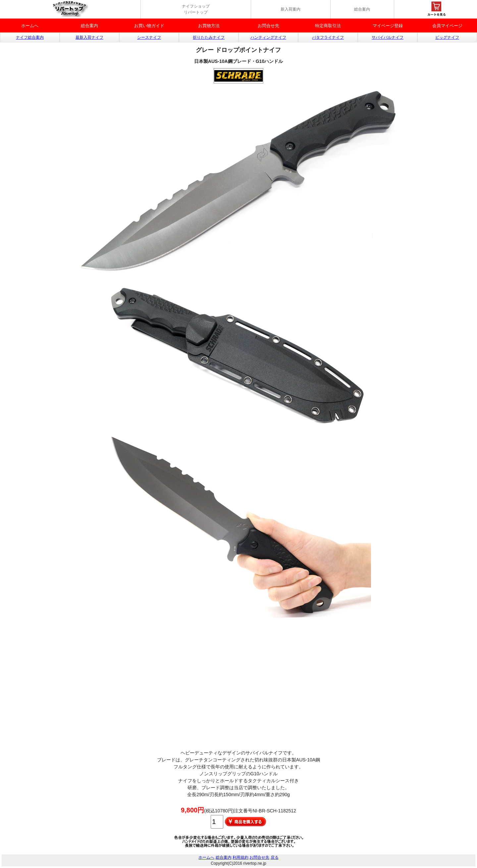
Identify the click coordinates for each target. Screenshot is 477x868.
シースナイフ (149, 37)
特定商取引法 (328, 26)
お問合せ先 (268, 26)
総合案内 (362, 9)
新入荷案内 (291, 9)
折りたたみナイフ (209, 37)
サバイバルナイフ (388, 37)
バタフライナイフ (328, 37)
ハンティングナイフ (268, 37)
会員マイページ (447, 26)
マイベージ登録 (388, 26)
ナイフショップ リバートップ (196, 9)
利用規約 (240, 857)
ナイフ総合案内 (30, 37)
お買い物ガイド (149, 26)
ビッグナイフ (447, 37)
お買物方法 (209, 26)
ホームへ (30, 26)
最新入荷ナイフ (89, 37)
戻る (275, 857)
